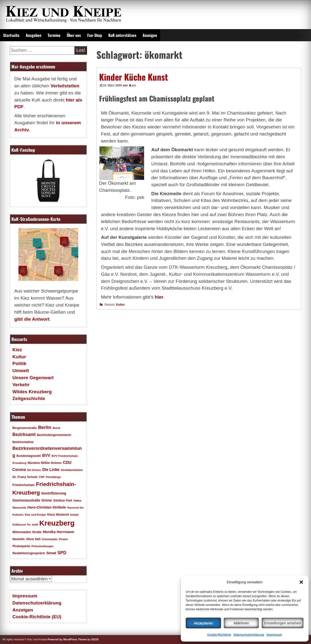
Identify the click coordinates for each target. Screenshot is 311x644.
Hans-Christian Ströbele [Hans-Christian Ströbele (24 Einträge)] (47, 507)
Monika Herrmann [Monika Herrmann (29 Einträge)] (58, 532)
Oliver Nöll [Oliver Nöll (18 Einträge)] (33, 539)
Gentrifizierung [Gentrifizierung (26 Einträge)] (54, 493)
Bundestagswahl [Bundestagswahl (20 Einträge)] (29, 456)
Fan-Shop (95, 35)
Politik (19, 364)
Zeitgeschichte (29, 398)
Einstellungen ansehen (283, 623)
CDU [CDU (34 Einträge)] (67, 462)
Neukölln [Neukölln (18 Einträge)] (19, 539)
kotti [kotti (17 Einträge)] (35, 524)
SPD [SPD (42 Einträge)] (62, 553)
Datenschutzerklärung (249, 635)
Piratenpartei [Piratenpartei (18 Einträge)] (21, 546)
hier (159, 297)
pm (134, 85)
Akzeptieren (203, 623)
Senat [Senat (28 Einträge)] (51, 553)
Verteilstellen (65, 86)
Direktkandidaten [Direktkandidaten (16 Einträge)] (72, 470)
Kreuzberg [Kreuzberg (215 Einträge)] (57, 523)
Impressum (274, 635)
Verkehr (21, 385)
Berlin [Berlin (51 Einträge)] (45, 427)
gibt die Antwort (32, 319)
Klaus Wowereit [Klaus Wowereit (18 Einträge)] (58, 515)
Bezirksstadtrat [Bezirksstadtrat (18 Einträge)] (23, 442)
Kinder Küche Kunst (134, 77)
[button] (301, 582)
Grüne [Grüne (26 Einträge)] (47, 500)
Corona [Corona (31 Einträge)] (19, 470)
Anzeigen (150, 35)
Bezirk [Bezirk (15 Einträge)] (57, 428)
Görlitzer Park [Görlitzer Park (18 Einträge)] (63, 501)
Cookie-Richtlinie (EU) (37, 617)
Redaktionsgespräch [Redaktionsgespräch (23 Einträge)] (29, 553)
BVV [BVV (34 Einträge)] (46, 455)
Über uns (74, 35)
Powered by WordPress (62, 639)
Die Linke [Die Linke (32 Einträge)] (51, 470)
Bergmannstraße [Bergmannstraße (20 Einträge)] (25, 428)
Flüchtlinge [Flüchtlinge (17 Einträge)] (53, 477)
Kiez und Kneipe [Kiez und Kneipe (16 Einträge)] (35, 515)
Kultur (120, 305)
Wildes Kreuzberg (32, 392)
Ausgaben (34, 35)
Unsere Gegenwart (33, 378)
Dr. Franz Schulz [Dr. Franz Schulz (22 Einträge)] (25, 477)
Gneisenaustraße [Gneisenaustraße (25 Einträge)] (26, 500)
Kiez (17, 350)
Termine (54, 35)
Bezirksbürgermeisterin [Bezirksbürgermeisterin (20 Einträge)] (54, 435)
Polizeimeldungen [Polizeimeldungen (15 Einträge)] (43, 546)
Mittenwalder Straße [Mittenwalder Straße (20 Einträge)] (27, 532)
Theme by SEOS (88, 639)
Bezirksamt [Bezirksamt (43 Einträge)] (24, 435)
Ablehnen (241, 623)
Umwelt (21, 371)
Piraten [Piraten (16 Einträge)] (63, 539)
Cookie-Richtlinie (219, 635)
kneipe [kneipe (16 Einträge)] (74, 515)
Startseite (11, 35)
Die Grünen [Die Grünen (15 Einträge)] (34, 470)
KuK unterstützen (122, 35)
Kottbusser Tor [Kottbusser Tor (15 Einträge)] (22, 525)
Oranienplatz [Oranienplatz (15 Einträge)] (50, 539)
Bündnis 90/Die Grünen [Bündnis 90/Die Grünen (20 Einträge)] (45, 463)
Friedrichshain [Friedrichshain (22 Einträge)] (24, 485)
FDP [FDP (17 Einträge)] (42, 477)
